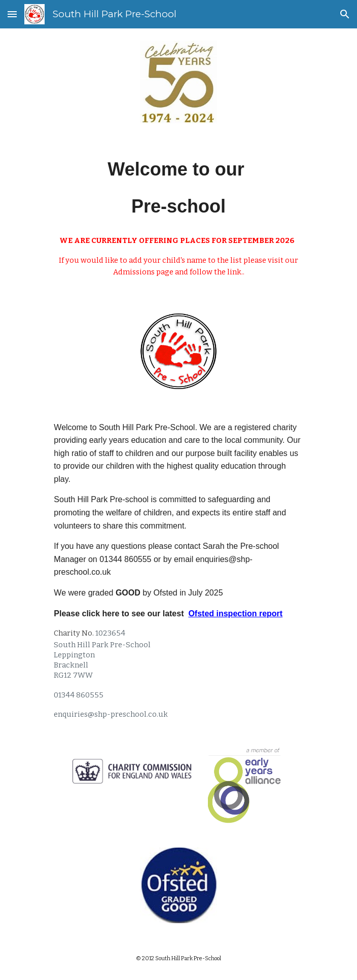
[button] (12, 14)
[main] (178, 188)
